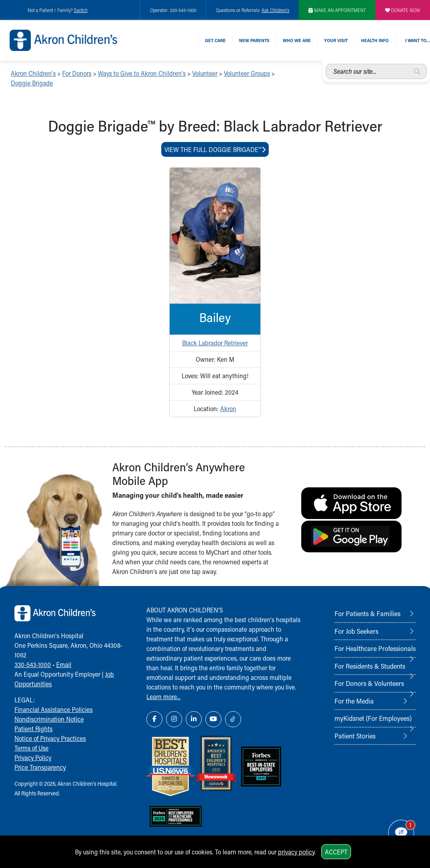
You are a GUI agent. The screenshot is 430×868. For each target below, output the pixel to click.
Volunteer (205, 73)
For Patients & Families (367, 613)
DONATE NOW (403, 10)
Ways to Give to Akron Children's (142, 73)
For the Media (354, 701)
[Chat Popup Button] (401, 833)
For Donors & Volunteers (369, 683)
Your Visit (336, 40)
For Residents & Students (370, 666)
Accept (336, 852)
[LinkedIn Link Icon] (194, 719)
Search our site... (326, 64)
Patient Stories (355, 736)
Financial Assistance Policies (54, 709)
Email (64, 664)
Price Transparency (40, 767)
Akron (228, 409)
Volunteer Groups (247, 73)
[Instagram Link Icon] (174, 719)
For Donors (77, 73)
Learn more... (163, 697)
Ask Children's (275, 10)
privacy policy (296, 852)
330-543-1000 (33, 664)
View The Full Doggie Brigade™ (215, 149)
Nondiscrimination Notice (49, 719)
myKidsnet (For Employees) (373, 718)
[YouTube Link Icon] (213, 719)
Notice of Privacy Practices (50, 738)
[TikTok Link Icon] (233, 719)
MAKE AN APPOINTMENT (337, 10)
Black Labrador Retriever (215, 343)
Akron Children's (33, 73)
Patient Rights (33, 729)
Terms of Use (31, 748)
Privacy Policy (33, 757)
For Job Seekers (356, 631)
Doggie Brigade (32, 83)
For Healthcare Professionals (375, 648)
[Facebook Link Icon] (154, 719)
